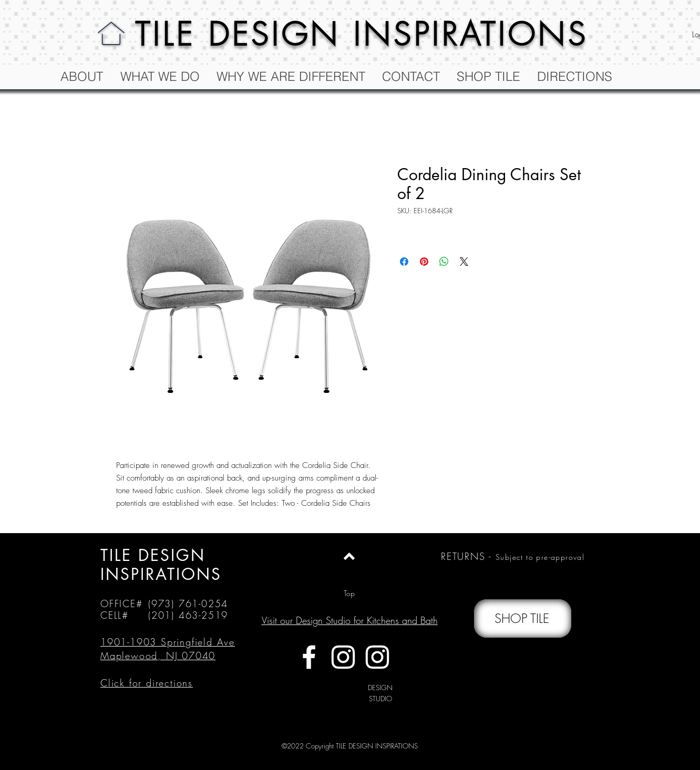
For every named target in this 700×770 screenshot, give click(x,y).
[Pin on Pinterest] (424, 262)
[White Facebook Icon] (309, 657)
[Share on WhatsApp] (444, 262)
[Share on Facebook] (404, 262)
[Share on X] (464, 262)
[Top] (349, 594)
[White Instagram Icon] (343, 657)
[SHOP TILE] (523, 618)
